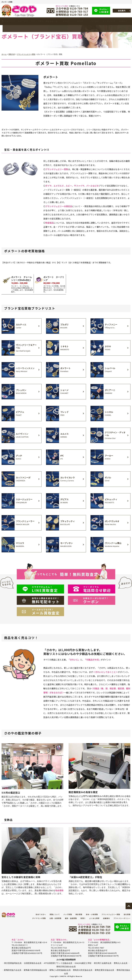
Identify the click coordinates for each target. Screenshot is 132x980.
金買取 (80, 21)
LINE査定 (105, 11)
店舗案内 (123, 21)
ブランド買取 (37, 21)
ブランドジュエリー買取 (111, 914)
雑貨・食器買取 (71, 918)
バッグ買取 (68, 914)
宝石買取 (127, 914)
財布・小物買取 (92, 914)
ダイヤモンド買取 (39, 918)
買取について (55, 914)
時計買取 (79, 914)
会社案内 (122, 11)
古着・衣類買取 (55, 918)
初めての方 (23, 21)
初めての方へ (41, 914)
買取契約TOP (9, 21)
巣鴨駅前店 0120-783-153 (72, 15)
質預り (66, 21)
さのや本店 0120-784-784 (72, 8)
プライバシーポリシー (122, 918)
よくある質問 (109, 21)
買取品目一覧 (52, 21)
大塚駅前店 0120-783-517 (72, 12)
